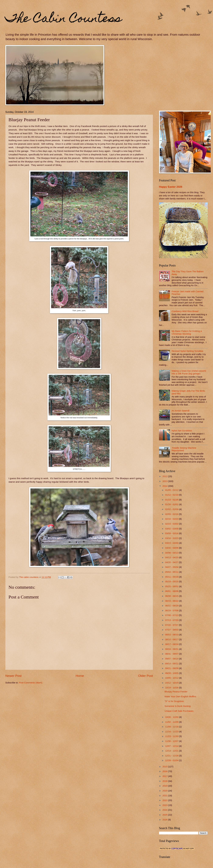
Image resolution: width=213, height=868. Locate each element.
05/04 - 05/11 (172, 572)
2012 (165, 476)
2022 (165, 800)
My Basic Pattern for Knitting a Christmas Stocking (187, 332)
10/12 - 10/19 (172, 683)
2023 (165, 805)
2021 (165, 796)
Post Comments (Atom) (31, 683)
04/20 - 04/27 (172, 562)
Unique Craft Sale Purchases (179, 711)
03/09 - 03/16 (172, 533)
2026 (165, 820)
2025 (165, 815)
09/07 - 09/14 (172, 659)
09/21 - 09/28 (172, 668)
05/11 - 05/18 (172, 577)
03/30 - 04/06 (172, 548)
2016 (165, 771)
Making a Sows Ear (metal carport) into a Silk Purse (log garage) (189, 372)
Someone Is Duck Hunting (178, 706)
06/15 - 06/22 (172, 601)
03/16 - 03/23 (172, 538)
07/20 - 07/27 (172, 625)
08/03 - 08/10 (172, 635)
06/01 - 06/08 (172, 591)
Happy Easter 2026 (171, 187)
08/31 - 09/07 (172, 654)
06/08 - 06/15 (172, 596)
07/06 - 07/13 (172, 615)
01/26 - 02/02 (172, 504)
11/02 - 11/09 (172, 722)
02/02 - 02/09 (172, 509)
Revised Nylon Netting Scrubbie (187, 351)
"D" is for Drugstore (174, 701)
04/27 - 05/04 (172, 567)
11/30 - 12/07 (172, 741)
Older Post (146, 676)
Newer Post (13, 676)
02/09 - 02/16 (172, 514)
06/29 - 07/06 (172, 611)
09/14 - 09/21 (172, 664)
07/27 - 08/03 (172, 630)
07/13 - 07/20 (172, 620)
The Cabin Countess (64, 19)
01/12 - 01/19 (172, 495)
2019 (165, 786)
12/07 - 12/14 (172, 746)
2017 (165, 776)
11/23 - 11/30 (172, 736)
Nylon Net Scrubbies (182, 431)
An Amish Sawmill (181, 411)
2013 (165, 481)
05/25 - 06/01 (172, 586)
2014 (165, 486)
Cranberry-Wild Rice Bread (185, 311)
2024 (165, 810)
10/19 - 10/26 (172, 688)
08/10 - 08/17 (172, 639)
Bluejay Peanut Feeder (176, 692)
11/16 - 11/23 (172, 732)
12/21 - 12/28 (172, 756)
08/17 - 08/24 (172, 644)
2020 (165, 791)
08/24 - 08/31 (172, 649)
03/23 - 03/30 (172, 543)
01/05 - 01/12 (172, 490)
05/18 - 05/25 (172, 582)
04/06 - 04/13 (172, 553)
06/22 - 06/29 (172, 606)
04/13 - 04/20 (172, 557)
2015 (165, 767)
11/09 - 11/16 (172, 727)
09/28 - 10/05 (172, 673)
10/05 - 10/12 (172, 678)
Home (80, 676)
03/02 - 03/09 (172, 529)
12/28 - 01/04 (172, 760)
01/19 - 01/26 (172, 500)
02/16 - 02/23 (172, 519)
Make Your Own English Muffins (180, 697)
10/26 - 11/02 (172, 717)
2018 (165, 781)
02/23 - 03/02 (172, 524)
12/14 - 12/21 (172, 751)
